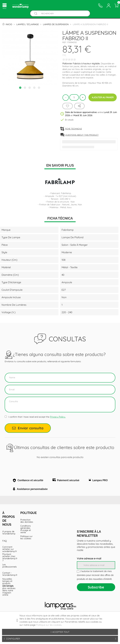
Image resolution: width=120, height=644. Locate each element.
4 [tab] (35, 88)
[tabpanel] (30, 57)
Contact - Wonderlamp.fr (9, 587)
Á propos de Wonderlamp (9, 545)
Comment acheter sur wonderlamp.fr (9, 562)
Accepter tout (60, 632)
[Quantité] (74, 97)
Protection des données (27, 533)
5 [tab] (39, 88)
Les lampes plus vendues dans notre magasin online (9, 603)
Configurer (60, 639)
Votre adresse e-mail (89, 571)
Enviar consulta (28, 428)
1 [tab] (21, 88)
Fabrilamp (66, 193)
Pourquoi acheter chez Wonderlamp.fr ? (9, 570)
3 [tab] (30, 88)
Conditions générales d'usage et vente (26, 542)
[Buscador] (36, 14)
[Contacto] (100, 6)
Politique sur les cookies (26, 550)
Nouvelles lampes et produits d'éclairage (8, 595)
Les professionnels (9, 578)
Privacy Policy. (58, 417)
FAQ (5, 553)
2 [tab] (25, 88)
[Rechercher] (63, 14)
